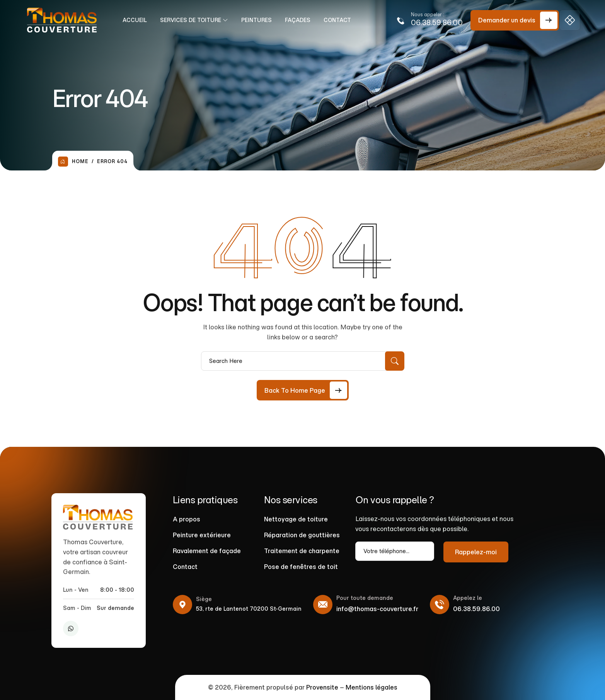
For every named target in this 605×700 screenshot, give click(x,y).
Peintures (259, 20)
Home (73, 162)
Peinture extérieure (202, 535)
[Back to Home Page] (303, 390)
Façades (300, 20)
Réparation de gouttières (302, 535)
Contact (340, 20)
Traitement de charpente (302, 551)
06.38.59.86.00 (437, 23)
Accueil (137, 20)
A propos (187, 519)
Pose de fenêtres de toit (301, 567)
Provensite (322, 687)
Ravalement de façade (207, 551)
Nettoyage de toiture (296, 519)
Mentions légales (372, 687)
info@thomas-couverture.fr (377, 609)
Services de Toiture (193, 20)
